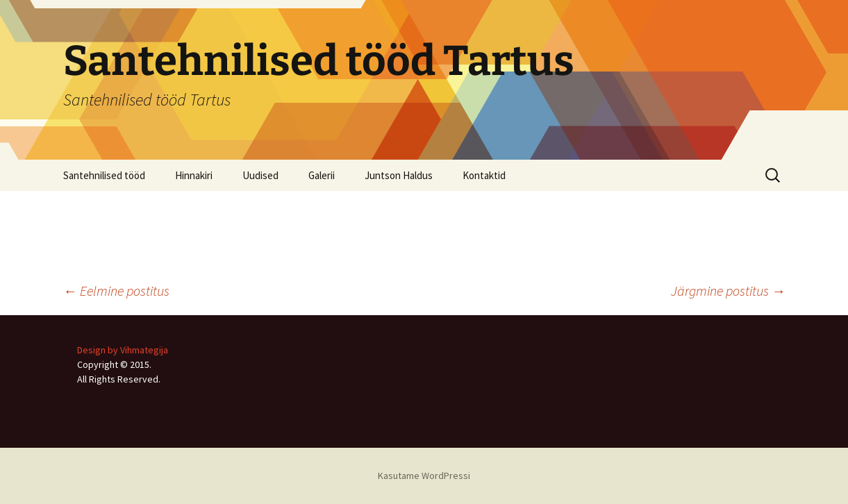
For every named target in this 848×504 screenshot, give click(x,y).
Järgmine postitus (728, 291)
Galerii (322, 175)
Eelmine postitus (116, 291)
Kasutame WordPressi (424, 476)
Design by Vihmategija (123, 350)
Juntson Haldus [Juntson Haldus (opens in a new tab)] (399, 175)
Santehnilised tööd (104, 175)
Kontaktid (484, 175)
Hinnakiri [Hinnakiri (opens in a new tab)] (194, 175)
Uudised (260, 175)
